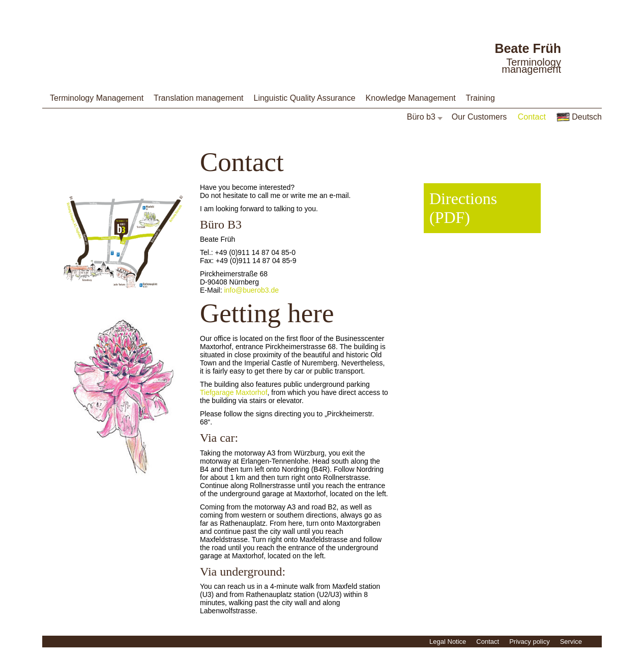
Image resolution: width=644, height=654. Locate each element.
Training (480, 98)
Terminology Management (97, 98)
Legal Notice (448, 642)
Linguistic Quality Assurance (304, 98)
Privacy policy (529, 642)
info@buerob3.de (251, 290)
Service (571, 642)
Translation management (198, 98)
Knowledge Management (411, 98)
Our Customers (479, 117)
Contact (532, 117)
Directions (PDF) (463, 208)
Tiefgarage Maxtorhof (234, 392)
